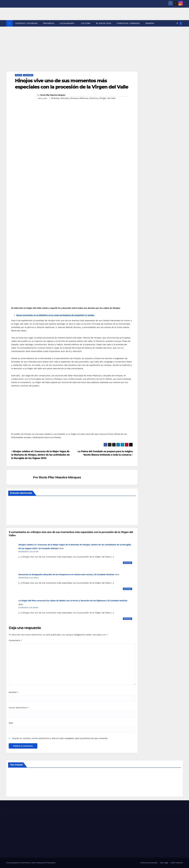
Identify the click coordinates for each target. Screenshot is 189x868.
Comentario (15, 640)
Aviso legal (164, 863)
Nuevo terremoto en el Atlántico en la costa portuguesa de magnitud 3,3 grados (55, 315)
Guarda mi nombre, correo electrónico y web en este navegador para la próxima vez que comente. (60, 738)
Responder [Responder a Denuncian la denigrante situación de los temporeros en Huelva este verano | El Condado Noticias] (127, 589)
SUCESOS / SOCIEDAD (26, 23)
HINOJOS (19, 75)
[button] (177, 23)
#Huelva (74, 98)
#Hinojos (65, 98)
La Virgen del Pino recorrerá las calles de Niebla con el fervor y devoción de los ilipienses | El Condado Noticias (73, 601)
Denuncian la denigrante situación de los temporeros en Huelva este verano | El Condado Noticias (66, 574)
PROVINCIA (49, 23)
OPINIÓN (150, 23)
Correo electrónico (19, 708)
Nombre (14, 692)
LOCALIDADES (67, 23)
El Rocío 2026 (104, 23)
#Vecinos (94, 98)
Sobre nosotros (177, 863)
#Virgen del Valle (107, 98)
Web (11, 723)
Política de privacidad (149, 863)
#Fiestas (55, 98)
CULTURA (86, 23)
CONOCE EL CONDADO (128, 23)
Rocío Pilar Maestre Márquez (53, 95)
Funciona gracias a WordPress (18, 863)
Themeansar (51, 863)
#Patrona (84, 98)
